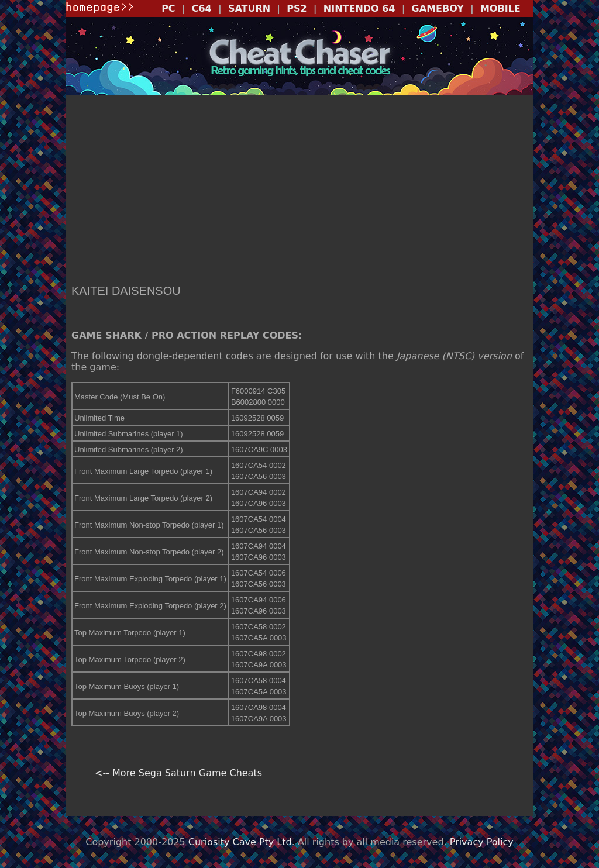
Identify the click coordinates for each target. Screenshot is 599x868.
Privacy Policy (482, 842)
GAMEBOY (438, 8)
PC (168, 8)
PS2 (297, 8)
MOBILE (500, 8)
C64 (202, 8)
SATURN (249, 8)
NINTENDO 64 (359, 8)
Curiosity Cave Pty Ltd (240, 842)
